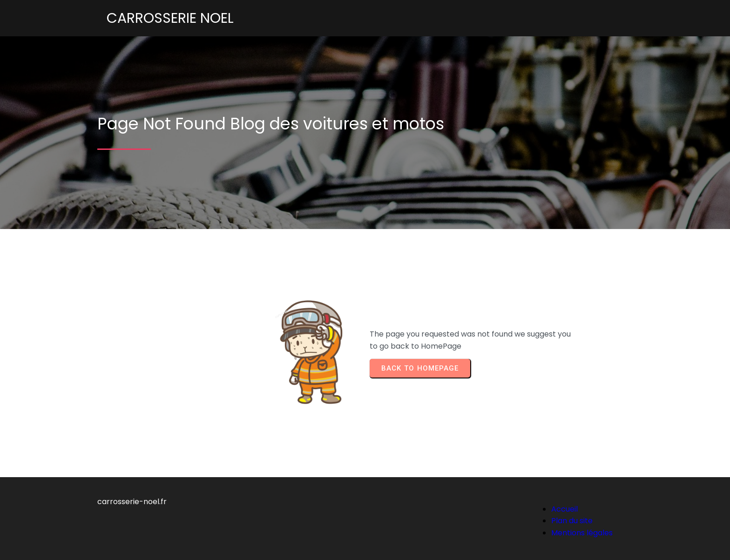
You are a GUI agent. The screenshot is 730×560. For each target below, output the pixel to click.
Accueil (564, 509)
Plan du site (572, 521)
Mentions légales (582, 533)
